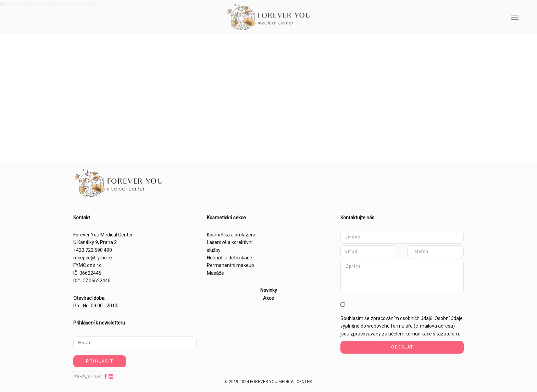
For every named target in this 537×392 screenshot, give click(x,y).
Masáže (215, 273)
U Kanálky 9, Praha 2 (95, 242)
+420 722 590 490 (93, 250)
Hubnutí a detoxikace (229, 258)
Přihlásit (100, 361)
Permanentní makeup (230, 265)
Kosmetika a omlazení (231, 235)
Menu (511, 9)
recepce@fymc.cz (93, 258)
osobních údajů (416, 318)
